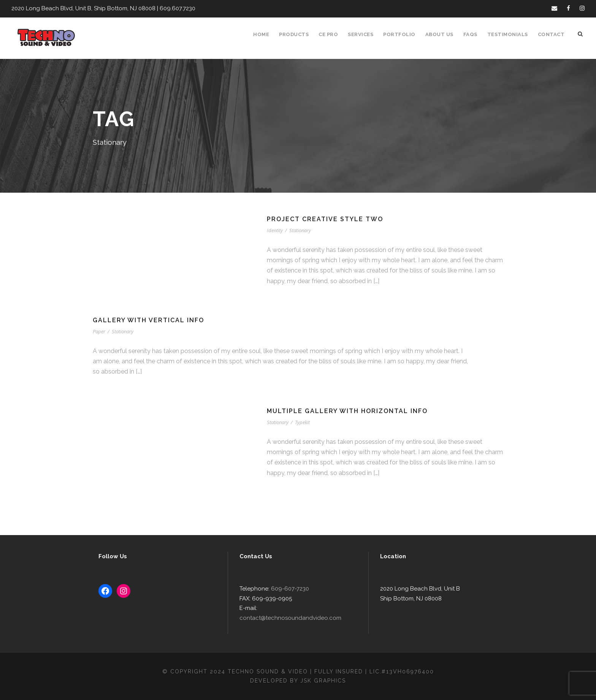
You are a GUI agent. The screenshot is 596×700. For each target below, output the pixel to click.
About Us (443, 34)
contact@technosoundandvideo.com (305, 618)
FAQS (473, 34)
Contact (552, 34)
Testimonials (510, 34)
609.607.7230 (171, 9)
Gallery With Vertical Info (150, 320)
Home (266, 34)
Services (366, 34)
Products (298, 34)
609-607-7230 (287, 599)
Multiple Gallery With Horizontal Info (348, 411)
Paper (99, 332)
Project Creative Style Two (326, 219)
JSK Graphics (324, 681)
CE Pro (332, 34)
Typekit (303, 422)
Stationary (300, 230)
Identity (275, 230)
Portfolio (404, 34)
